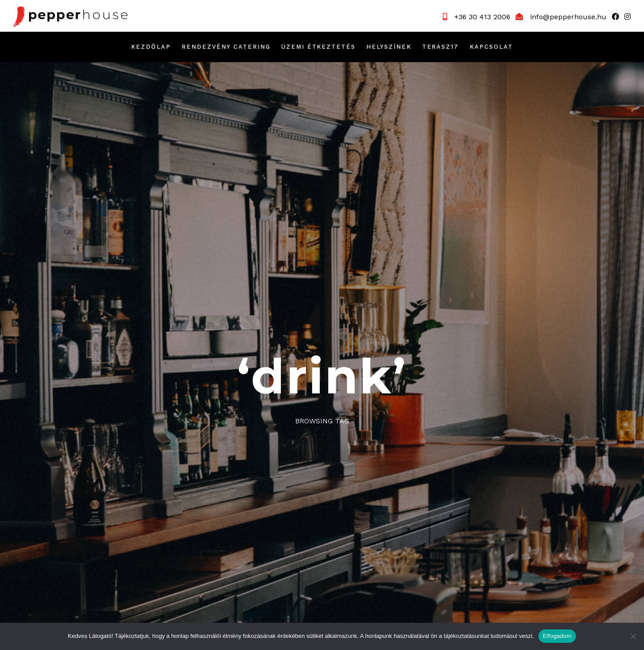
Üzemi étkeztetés (318, 47)
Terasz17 (441, 47)
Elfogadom (557, 636)
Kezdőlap (151, 47)
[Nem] (633, 636)
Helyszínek (389, 47)
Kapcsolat (491, 47)
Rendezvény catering (226, 47)
